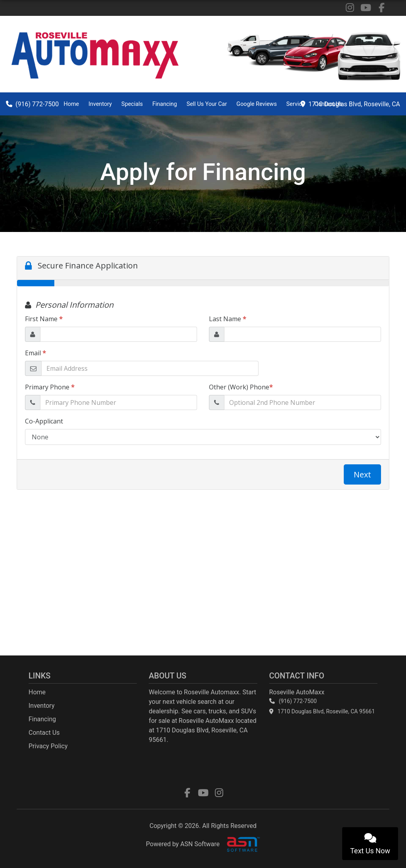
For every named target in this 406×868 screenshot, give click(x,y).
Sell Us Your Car (207, 104)
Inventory (100, 104)
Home (71, 104)
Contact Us (328, 104)
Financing (165, 104)
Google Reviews (257, 104)
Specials (132, 104)
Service (296, 104)
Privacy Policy (48, 746)
